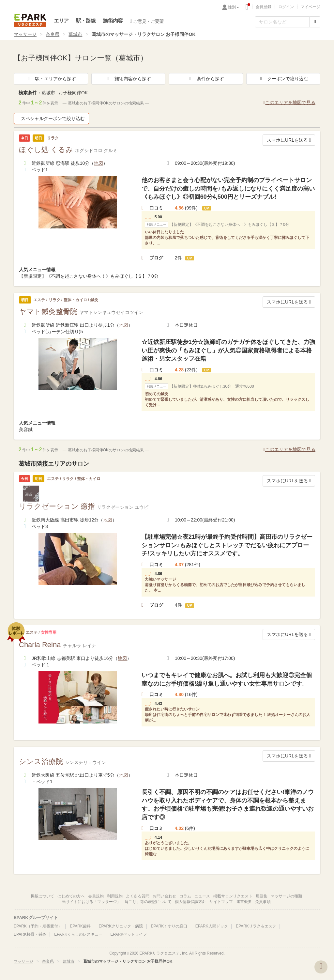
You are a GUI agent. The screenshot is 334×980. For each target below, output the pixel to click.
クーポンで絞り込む (283, 79)
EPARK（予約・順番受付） (38, 926)
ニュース (202, 896)
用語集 (262, 896)
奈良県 (53, 34)
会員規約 (96, 896)
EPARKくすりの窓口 (169, 926)
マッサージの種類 (286, 896)
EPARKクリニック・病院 (121, 926)
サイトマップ (221, 902)
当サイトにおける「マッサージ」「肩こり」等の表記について (117, 902)
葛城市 (75, 34)
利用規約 (115, 896)
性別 (234, 7)
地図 (99, 163)
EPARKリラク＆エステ (30, 20)
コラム (185, 896)
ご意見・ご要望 (147, 21)
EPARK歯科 (80, 926)
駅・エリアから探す (51, 79)
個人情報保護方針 (190, 902)
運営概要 (244, 902)
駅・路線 (86, 21)
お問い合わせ (164, 896)
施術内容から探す (128, 79)
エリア (61, 21)
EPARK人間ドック (212, 926)
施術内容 (113, 21)
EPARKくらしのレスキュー (78, 934)
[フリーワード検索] (282, 22)
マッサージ (25, 34)
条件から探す (206, 79)
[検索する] (315, 22)
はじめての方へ (71, 896)
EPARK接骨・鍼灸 (30, 934)
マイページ (311, 7)
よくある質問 (138, 896)
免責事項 (263, 902)
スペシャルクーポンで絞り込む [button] (51, 118)
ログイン (286, 7)
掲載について (42, 896)
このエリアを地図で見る (289, 102)
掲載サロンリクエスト (233, 896)
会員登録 (264, 7)
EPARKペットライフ (129, 934)
